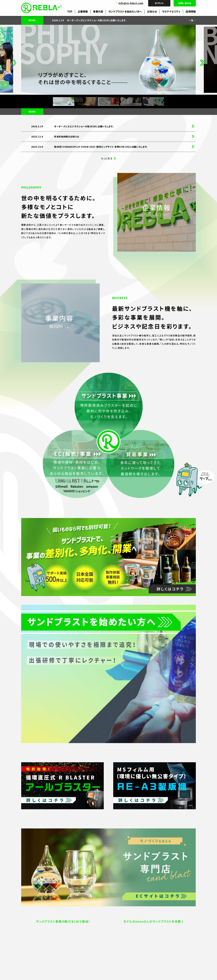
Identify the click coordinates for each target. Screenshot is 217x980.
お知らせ (152, 11)
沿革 (34, 926)
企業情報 (83, 11)
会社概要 (36, 921)
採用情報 (191, 11)
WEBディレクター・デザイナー (83, 926)
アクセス (36, 932)
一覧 (191, 20)
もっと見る (107, 158)
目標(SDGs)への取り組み (177, 921)
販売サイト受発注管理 (80, 921)
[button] (15, 60)
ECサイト (159, 3)
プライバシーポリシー (38, 972)
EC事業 (126, 926)
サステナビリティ (171, 11)
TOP (70, 11)
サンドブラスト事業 (131, 921)
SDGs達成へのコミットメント (179, 926)
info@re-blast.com (131, 3)
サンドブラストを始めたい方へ (125, 11)
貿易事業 (126, 932)
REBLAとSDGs (172, 932)
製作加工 (73, 932)
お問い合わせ (185, 3)
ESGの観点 (170, 938)
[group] (116, 20)
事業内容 (98, 11)
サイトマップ (56, 972)
